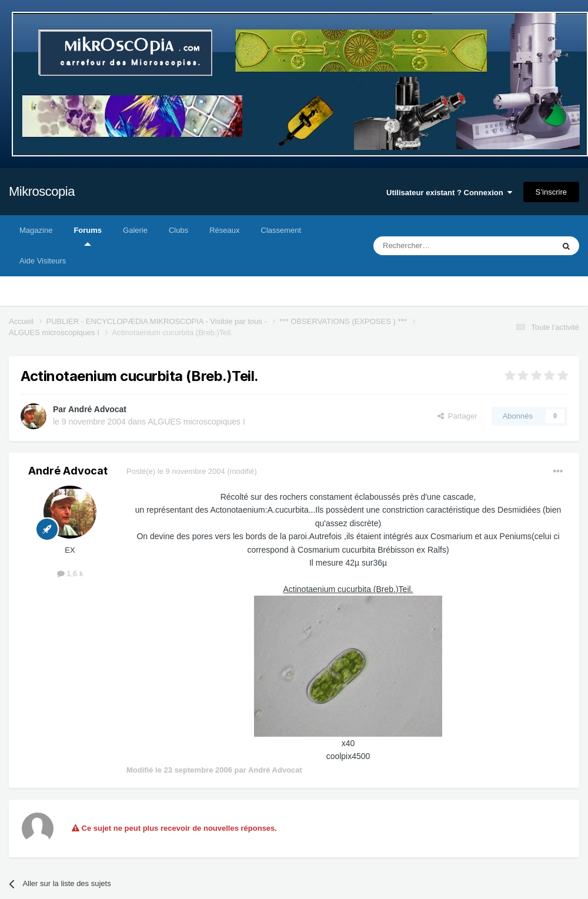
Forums (88, 236)
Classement (281, 230)
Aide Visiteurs (43, 261)
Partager (457, 416)
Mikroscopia (42, 191)
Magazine (36, 230)
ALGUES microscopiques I (196, 422)
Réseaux (224, 230)
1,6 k (70, 574)
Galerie (135, 230)
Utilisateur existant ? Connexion (449, 193)
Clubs (178, 230)
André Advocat (97, 409)
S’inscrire (551, 192)
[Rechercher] (439, 246)
